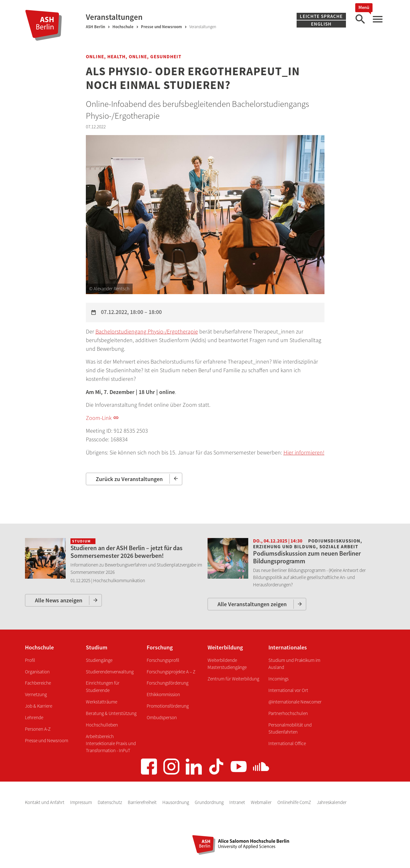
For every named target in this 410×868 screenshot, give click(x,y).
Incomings (279, 679)
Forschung (160, 647)
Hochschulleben (102, 725)
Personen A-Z (38, 729)
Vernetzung (36, 694)
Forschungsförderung (168, 683)
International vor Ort (288, 690)
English (321, 24)
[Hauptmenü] (377, 19)
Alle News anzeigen (59, 600)
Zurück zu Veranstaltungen (129, 479)
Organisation (37, 672)
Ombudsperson (162, 717)
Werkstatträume (102, 702)
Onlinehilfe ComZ (295, 802)
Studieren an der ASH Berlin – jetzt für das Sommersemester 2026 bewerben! (127, 552)
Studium (97, 647)
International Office (287, 743)
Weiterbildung (225, 647)
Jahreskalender (332, 802)
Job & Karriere (39, 706)
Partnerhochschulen (288, 713)
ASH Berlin (95, 27)
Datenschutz (110, 802)
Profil (30, 660)
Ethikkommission (163, 694)
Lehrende (34, 717)
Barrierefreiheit (143, 802)
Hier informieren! (304, 452)
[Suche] (360, 19)
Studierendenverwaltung (110, 672)
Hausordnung (176, 802)
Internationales (288, 647)
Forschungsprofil (163, 660)
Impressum (82, 802)
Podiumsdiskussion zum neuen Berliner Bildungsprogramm (307, 557)
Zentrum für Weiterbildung (233, 679)
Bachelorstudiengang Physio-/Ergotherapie (147, 331)
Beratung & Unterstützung (111, 713)
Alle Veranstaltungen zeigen (252, 604)
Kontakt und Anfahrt (45, 802)
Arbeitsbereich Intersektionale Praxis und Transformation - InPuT (111, 743)
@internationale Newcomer (295, 702)
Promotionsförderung (168, 706)
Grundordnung (210, 802)
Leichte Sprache (321, 16)
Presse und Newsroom (161, 27)
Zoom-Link (99, 418)
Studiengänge (99, 660)
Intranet (238, 802)
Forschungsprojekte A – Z (171, 672)
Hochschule (123, 27)
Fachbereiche (38, 683)
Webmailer (262, 802)
